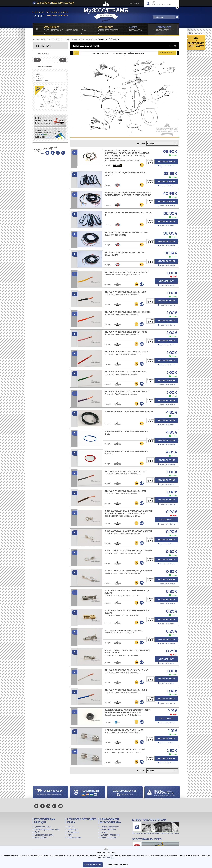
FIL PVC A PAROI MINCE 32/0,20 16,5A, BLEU (126, 690)
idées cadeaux (136, 30)
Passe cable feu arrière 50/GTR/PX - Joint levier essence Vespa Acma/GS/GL (128, 711)
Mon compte (134, 3)
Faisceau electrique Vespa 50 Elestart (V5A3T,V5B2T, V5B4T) (127, 234)
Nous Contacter (41, 838)
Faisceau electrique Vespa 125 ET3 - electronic (125, 254)
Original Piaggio (42, 81)
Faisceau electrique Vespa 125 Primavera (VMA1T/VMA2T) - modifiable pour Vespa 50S (128, 194)
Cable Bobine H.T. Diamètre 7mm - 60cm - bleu (126, 433)
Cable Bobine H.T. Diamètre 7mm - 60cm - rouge (126, 453)
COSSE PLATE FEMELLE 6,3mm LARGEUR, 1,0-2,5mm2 (127, 612)
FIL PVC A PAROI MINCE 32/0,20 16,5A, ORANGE (128, 312)
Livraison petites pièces (110, 835)
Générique (40, 76)
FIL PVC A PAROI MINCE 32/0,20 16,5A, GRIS (126, 471)
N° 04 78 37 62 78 (162, 793)
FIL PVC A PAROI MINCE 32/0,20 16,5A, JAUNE (127, 272)
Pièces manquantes (109, 838)
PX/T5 (46, 30)
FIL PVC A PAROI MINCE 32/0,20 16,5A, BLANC (127, 670)
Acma (83, 30)
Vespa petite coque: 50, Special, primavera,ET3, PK (64, 39)
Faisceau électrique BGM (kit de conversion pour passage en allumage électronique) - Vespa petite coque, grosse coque (127, 154)
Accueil (36, 39)
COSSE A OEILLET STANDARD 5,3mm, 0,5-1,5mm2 (128, 551)
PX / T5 (71, 827)
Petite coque (57, 30)
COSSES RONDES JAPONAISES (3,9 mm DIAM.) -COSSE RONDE (128, 652)
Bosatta (39, 74)
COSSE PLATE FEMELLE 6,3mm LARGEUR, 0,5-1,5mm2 (127, 592)
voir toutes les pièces (108, 30)
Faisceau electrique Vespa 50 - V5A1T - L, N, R (128, 214)
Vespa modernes (75, 838)
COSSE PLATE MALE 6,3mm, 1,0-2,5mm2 (124, 630)
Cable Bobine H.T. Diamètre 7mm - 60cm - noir (129, 411)
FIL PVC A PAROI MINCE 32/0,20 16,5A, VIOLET (127, 392)
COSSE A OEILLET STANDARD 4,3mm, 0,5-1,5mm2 (128, 531)
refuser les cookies (118, 865)
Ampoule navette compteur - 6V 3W (124, 730)
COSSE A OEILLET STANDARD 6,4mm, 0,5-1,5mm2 (128, 571)
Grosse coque (72, 30)
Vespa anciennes (52, 27)
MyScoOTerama (164, 30)
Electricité (94, 39)
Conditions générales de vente (47, 830)
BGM (37, 72)
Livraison (104, 832)
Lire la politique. (108, 858)
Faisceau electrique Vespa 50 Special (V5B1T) (126, 174)
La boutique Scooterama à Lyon (156, 826)
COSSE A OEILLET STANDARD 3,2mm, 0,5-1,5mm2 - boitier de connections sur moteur (129, 512)
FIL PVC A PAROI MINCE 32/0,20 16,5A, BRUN (126, 491)
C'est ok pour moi (93, 865)
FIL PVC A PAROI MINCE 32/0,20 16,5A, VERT (126, 372)
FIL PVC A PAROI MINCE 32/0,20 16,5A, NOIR (126, 292)
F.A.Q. (37, 832)
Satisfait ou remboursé (110, 827)
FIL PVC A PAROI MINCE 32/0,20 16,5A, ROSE (126, 332)
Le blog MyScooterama (44, 835)
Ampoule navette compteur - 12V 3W (125, 750)
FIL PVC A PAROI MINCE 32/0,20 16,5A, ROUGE (127, 352)
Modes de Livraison (109, 830)
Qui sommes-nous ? (43, 827)
